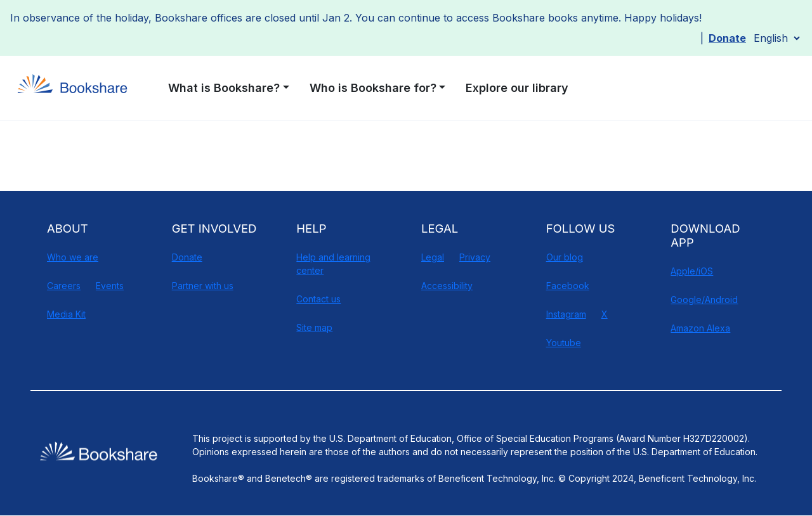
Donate (727, 38)
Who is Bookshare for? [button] (373, 88)
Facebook (568, 286)
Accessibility (447, 286)
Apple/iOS (692, 271)
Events (110, 286)
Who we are (73, 257)
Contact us (318, 299)
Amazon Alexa (700, 328)
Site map (314, 327)
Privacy (475, 257)
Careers (64, 286)
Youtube (564, 343)
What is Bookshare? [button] (224, 88)
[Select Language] (776, 38)
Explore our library (517, 88)
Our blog (565, 257)
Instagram (566, 314)
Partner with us (203, 286)
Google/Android (704, 300)
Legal (433, 257)
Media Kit (66, 314)
